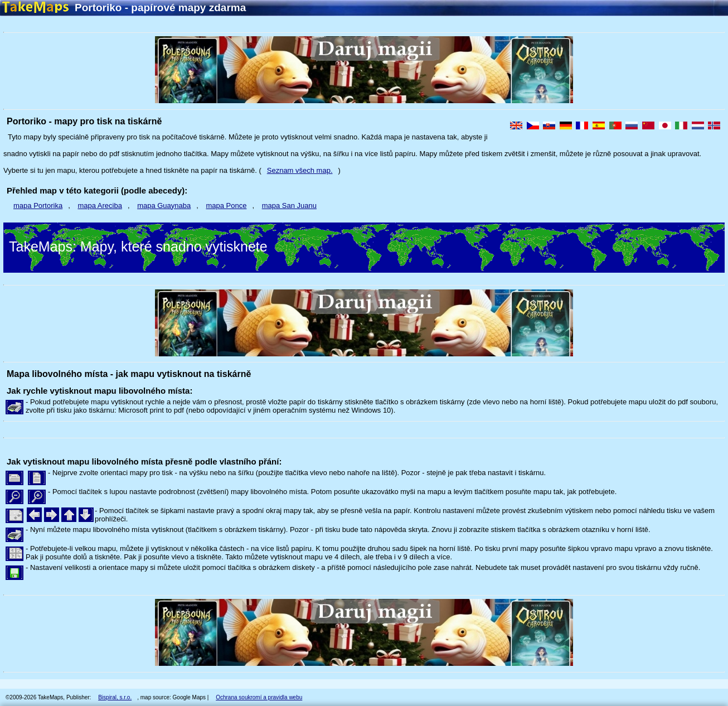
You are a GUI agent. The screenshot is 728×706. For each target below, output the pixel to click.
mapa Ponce (226, 205)
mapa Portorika (38, 205)
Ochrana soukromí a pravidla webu (259, 697)
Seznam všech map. (300, 170)
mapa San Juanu (289, 205)
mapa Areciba (100, 205)
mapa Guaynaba (164, 205)
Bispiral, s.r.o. (115, 697)
